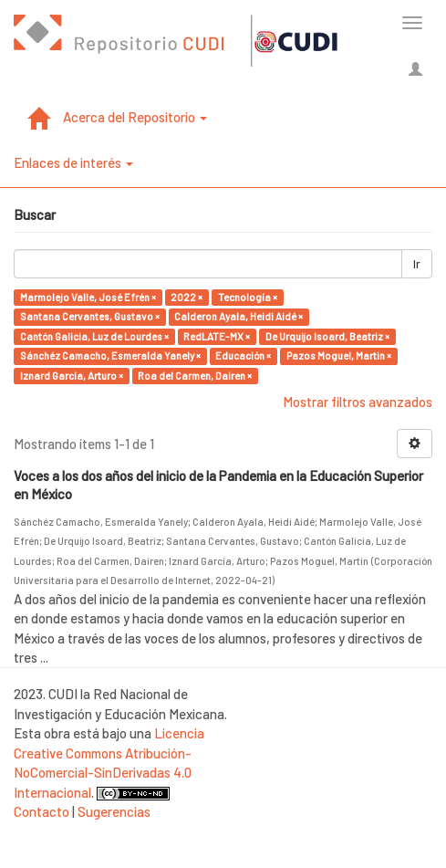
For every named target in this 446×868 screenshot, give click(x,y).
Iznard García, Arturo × (72, 376)
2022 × (187, 297)
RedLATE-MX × (217, 336)
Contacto (41, 811)
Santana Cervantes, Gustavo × (90, 316)
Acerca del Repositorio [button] (135, 117)
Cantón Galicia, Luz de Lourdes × (94, 336)
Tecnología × (248, 297)
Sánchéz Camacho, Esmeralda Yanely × (110, 356)
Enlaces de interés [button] (73, 162)
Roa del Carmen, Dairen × (195, 376)
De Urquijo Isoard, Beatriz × (327, 336)
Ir (417, 264)
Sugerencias (114, 811)
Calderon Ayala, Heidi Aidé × (239, 316)
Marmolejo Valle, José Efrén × (88, 297)
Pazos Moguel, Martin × (339, 356)
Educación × (243, 356)
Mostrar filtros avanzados (358, 402)
